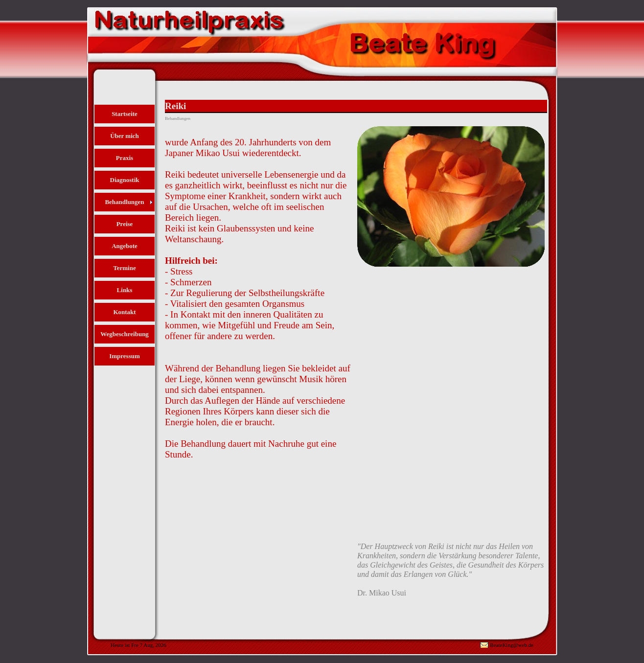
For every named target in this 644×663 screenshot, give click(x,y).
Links (125, 290)
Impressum (125, 356)
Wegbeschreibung (125, 334)
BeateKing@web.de (512, 645)
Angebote (125, 246)
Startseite (125, 114)
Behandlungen (124, 202)
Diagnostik (125, 180)
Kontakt (124, 312)
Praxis (125, 158)
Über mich (125, 136)
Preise (125, 224)
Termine (124, 268)
